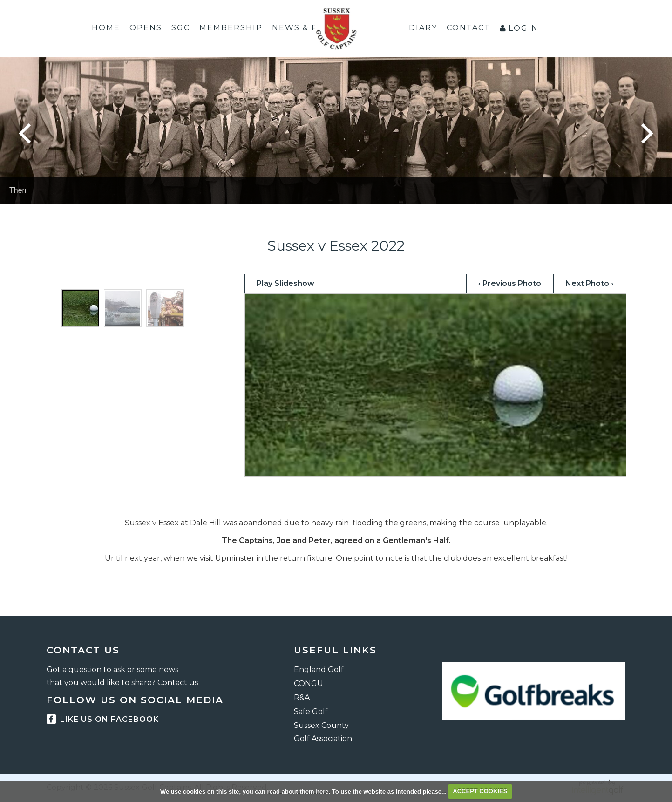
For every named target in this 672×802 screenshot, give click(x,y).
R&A (302, 697)
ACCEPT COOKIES (480, 791)
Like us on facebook (103, 719)
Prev (25, 133)
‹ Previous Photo (510, 283)
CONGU (309, 683)
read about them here (298, 791)
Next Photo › (589, 283)
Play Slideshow (285, 283)
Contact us (178, 683)
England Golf (319, 669)
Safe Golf (311, 711)
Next (647, 133)
